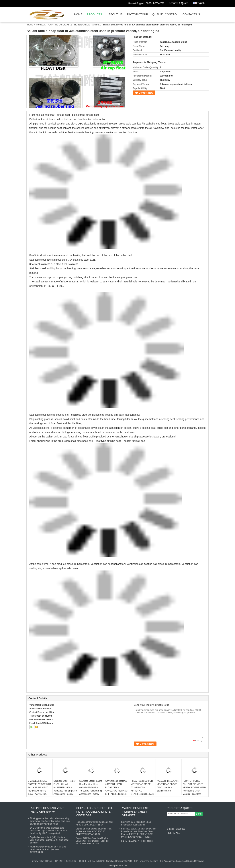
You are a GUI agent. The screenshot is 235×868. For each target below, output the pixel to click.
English (202, 2)
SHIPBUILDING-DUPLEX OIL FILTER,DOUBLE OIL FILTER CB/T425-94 (94, 812)
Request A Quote (178, 3)
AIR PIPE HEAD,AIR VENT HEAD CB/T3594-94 (47, 810)
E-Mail (170, 829)
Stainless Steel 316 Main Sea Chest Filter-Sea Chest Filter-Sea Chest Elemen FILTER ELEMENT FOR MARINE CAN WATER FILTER (139, 833)
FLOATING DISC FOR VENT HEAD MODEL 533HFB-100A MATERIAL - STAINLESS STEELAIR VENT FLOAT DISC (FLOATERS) (143, 791)
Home (78, 14)
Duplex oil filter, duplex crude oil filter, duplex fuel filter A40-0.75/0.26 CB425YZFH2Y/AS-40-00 (94, 831)
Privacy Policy (38, 861)
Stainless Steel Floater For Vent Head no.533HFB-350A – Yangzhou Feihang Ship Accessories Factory (65, 787)
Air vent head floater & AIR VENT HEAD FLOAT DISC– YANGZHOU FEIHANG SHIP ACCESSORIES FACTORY (116, 789)
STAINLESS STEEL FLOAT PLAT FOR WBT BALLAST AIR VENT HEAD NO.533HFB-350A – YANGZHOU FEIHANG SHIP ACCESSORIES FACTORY (39, 792)
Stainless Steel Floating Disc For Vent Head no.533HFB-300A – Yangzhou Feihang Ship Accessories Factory (91, 787)
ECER (125, 866)
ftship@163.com (44, 723)
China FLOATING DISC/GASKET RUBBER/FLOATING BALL (76, 861)
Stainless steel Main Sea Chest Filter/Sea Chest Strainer (136, 823)
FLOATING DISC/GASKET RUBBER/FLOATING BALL (74, 25)
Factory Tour (137, 14)
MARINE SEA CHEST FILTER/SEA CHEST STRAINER (135, 812)
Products (94, 14)
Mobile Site (173, 833)
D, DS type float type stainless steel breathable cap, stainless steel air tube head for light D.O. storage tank (49, 831)
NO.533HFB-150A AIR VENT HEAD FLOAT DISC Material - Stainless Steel (168, 786)
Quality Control (165, 14)
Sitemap (180, 829)
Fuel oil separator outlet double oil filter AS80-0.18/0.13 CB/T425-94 (94, 823)
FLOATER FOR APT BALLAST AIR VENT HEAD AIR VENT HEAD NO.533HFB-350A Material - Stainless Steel (194, 789)
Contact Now (146, 93)
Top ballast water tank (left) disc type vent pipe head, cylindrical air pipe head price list (49, 840)
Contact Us (191, 14)
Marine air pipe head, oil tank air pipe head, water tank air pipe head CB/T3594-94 (48, 849)
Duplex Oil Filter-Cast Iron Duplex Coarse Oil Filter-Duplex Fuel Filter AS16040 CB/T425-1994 (92, 841)
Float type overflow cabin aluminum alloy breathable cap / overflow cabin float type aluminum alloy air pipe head (50, 821)
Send (199, 814)
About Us (115, 14)
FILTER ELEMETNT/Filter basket (137, 841)
